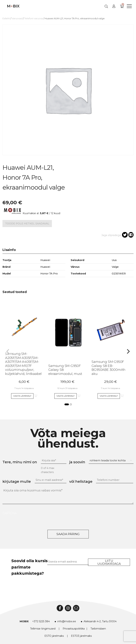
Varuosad (17, 18)
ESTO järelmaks (54, 636)
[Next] (128, 351)
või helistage (81, 481)
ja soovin (77, 462)
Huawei (45, 267)
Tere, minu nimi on (20, 462)
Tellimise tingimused (43, 629)
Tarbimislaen (98, 629)
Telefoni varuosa (34, 18)
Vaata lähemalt (22, 396)
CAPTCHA (9, 513)
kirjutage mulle (17, 481)
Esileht (6, 18)
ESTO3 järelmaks (81, 636)
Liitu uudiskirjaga (109, 562)
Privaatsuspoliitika (74, 629)
